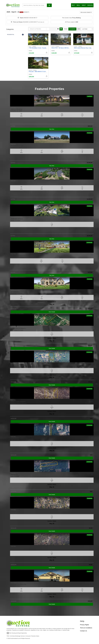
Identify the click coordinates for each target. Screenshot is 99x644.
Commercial (89, 243)
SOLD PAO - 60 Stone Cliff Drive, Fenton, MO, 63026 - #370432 (69, 47)
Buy (73, 5)
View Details (52, 312)
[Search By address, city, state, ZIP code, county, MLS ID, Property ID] (49, 5)
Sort (79, 29)
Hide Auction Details (86, 12)
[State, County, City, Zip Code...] (37, 5)
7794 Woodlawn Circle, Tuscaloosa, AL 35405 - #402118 (44, 47)
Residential (90, 133)
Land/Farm (90, 96)
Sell (78, 5)
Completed (72, 29)
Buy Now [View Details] (52, 129)
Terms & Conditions (86, 628)
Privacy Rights (84, 625)
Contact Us (83, 631)
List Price (13, 126)
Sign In (90, 5)
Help (84, 5)
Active (66, 29)
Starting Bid (13, 309)
